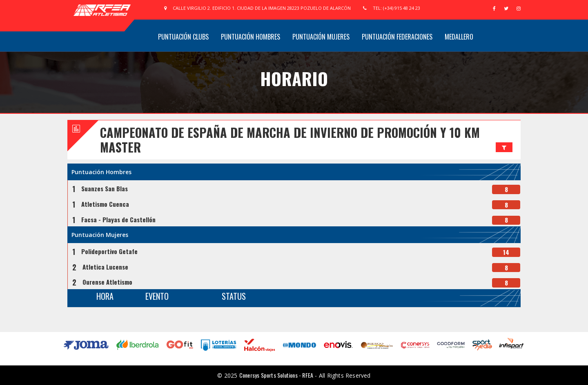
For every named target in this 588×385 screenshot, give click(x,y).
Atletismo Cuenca (105, 204)
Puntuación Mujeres (321, 37)
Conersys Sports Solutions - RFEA (276, 375)
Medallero (459, 37)
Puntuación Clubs (183, 37)
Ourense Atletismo (107, 282)
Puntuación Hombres (251, 37)
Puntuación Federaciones (397, 37)
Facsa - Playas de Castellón (118, 219)
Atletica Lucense (105, 267)
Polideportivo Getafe (109, 251)
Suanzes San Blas (105, 188)
